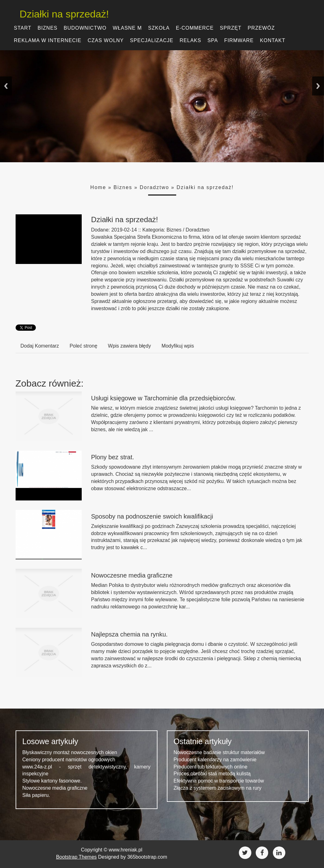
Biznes (123, 187)
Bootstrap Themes (76, 857)
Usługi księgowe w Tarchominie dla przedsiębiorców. (163, 398)
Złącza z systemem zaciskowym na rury (218, 788)
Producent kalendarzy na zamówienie (215, 760)
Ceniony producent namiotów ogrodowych (69, 760)
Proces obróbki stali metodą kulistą (212, 774)
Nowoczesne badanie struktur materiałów (219, 752)
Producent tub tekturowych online (211, 767)
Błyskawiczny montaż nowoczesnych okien (70, 752)
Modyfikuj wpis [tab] (178, 346)
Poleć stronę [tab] (83, 346)
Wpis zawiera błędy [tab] (129, 346)
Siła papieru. (36, 795)
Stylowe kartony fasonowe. (52, 781)
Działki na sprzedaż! (60, 14)
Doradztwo (154, 187)
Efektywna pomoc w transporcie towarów (219, 781)
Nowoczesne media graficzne (132, 575)
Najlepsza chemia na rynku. (129, 634)
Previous (6, 86)
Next (318, 86)
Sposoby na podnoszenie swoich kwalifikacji (152, 516)
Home (98, 187)
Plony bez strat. (113, 457)
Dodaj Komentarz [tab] (40, 346)
